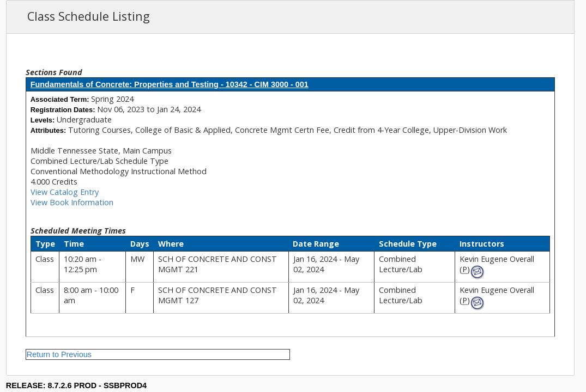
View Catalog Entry (65, 192)
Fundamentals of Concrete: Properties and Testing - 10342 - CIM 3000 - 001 (170, 84)
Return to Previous (59, 354)
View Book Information (72, 202)
